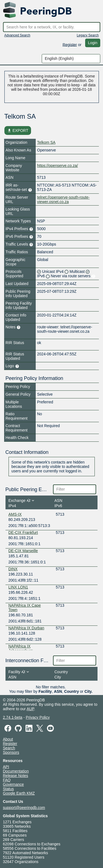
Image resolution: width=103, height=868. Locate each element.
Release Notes (16, 776)
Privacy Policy (38, 717)
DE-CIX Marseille (23, 551)
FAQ (7, 780)
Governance (13, 784)
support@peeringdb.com (24, 808)
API (6, 767)
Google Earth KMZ (19, 793)
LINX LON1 (18, 587)
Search (9, 748)
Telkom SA (46, 142)
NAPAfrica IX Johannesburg (21, 648)
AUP (30, 709)
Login (93, 43)
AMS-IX (15, 514)
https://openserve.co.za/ (58, 166)
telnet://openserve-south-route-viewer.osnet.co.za (63, 199)
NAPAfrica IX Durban (26, 628)
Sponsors (11, 752)
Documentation (16, 771)
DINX (13, 569)
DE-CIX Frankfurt (23, 532)
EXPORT (18, 131)
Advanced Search (17, 35)
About (8, 739)
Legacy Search (88, 35)
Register (70, 44)
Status (9, 789)
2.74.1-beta (13, 717)
